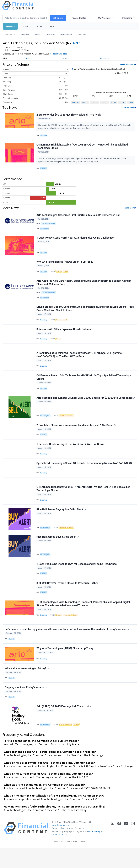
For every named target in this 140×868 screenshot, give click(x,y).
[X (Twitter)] (112, 848)
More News (129, 107)
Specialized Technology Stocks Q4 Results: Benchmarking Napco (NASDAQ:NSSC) (84, 474)
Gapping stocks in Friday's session (26, 706)
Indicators (127, 18)
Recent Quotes (79, 18)
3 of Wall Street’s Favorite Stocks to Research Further (67, 598)
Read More (130, 209)
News (37, 35)
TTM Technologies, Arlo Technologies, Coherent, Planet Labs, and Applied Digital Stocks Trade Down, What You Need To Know (83, 619)
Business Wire (45, 230)
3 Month (104, 102)
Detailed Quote (127, 64)
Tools (53, 26)
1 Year (114, 102)
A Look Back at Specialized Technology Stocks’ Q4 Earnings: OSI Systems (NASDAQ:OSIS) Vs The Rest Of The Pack (79, 362)
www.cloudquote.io (60, 845)
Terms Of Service (59, 854)
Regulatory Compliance (67, 424)
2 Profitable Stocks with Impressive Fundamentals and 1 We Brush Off (77, 434)
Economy (60, 275)
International (66, 35)
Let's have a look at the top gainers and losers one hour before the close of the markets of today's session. (67, 646)
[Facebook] (119, 848)
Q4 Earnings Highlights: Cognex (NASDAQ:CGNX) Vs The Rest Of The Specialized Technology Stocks (84, 500)
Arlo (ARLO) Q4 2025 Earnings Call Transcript (64, 726)
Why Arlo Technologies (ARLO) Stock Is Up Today (65, 265)
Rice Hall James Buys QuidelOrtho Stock (61, 522)
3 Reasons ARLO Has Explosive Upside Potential (65, 335)
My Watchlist (104, 18)
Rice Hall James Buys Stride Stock (58, 550)
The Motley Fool (46, 424)
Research (104, 58)
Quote (27, 58)
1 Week (85, 102)
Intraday (75, 102)
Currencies (50, 35)
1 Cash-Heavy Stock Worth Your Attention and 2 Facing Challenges (75, 240)
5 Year (130, 102)
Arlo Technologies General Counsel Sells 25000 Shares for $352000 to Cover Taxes (81, 408)
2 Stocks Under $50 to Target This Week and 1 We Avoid (69, 115)
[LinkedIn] (126, 848)
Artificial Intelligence (66, 744)
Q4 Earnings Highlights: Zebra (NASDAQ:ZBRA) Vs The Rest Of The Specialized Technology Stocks (82, 147)
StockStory (44, 136)
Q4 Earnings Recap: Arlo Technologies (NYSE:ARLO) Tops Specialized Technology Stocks (84, 385)
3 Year (122, 102)
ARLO (77, 43)
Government (69, 630)
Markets (10, 26)
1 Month (94, 102)
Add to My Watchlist (58, 54)
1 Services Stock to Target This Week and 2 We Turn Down (70, 454)
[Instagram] (133, 848)
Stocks (26, 26)
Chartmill (12, 656)
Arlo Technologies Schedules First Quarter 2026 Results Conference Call (79, 217)
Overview (26, 35)
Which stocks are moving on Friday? (27, 686)
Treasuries (81, 35)
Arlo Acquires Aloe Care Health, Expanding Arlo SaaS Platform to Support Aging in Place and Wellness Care (84, 286)
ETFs (40, 26)
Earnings (78, 744)
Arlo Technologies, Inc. (49, 225)
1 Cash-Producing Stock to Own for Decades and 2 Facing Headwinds (77, 578)
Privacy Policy (94, 851)
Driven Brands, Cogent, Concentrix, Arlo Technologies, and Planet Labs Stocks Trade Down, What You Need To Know (85, 313)
